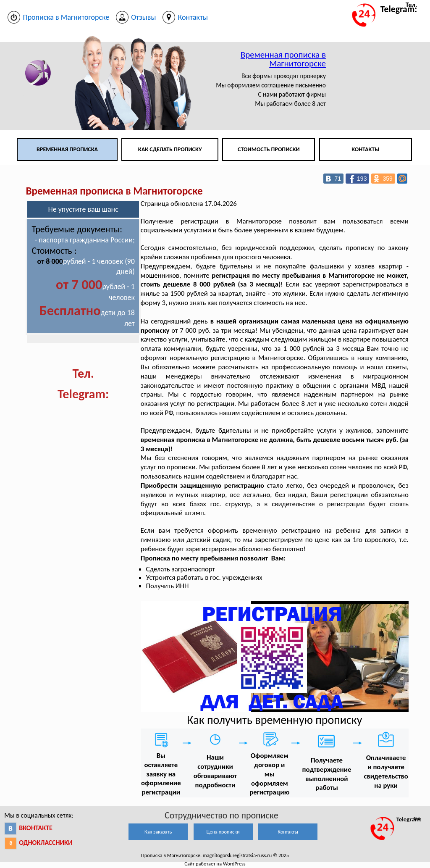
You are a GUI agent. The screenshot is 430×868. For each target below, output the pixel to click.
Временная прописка (67, 149)
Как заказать (158, 832)
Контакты (365, 149)
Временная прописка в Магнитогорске (283, 59)
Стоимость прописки (269, 149)
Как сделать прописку (170, 149)
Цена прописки (223, 832)
